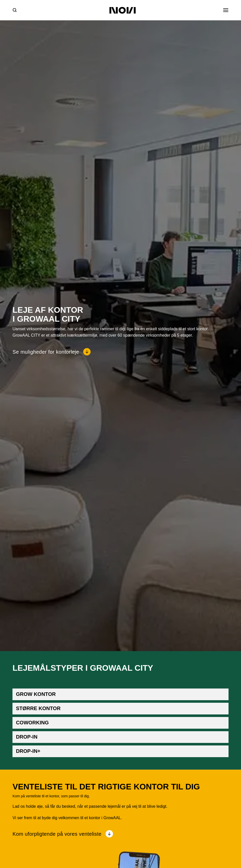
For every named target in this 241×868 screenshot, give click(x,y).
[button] (120, 694)
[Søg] (15, 10)
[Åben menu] (226, 10)
